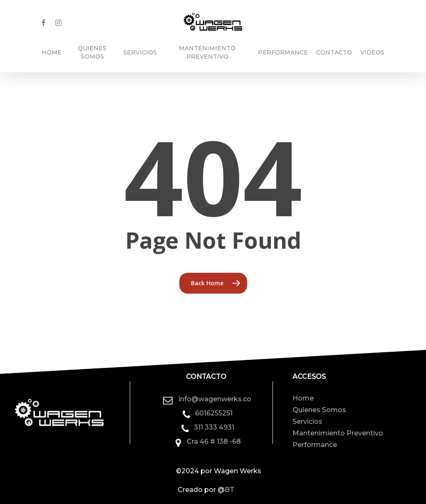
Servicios (307, 421)
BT (229, 490)
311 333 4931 (214, 427)
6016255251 (214, 413)
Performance (315, 445)
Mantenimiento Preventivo (338, 433)
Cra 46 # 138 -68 (214, 441)
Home (303, 398)
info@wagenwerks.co (215, 399)
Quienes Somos (319, 410)
